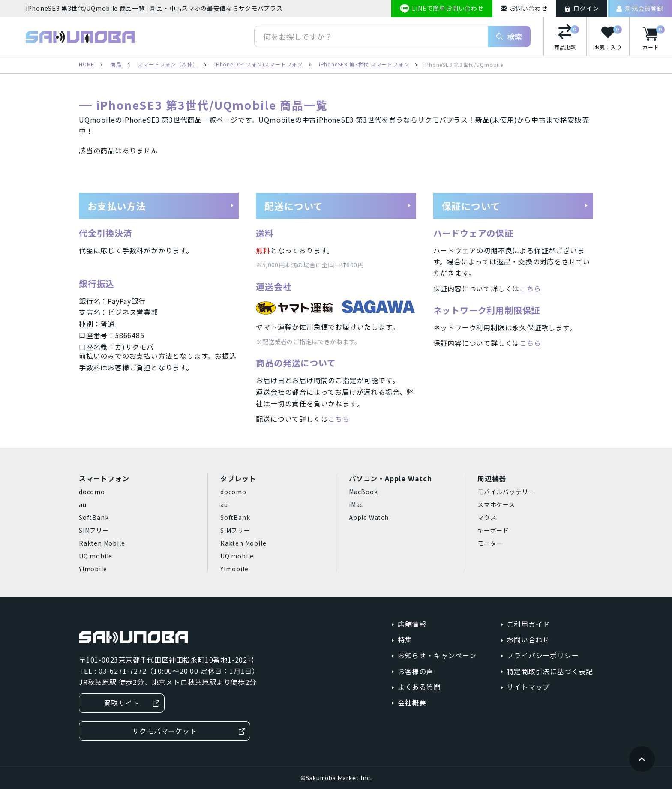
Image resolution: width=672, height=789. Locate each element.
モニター (490, 543)
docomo (92, 492)
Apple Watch (369, 517)
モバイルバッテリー (506, 492)
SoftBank (94, 517)
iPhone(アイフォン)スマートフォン (258, 65)
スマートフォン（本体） (168, 65)
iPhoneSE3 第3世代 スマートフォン (364, 65)
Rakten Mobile (102, 543)
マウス (487, 517)
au (83, 504)
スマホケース (496, 504)
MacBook (363, 492)
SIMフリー (94, 530)
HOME (87, 65)
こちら (339, 419)
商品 (116, 65)
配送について (338, 206)
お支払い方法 (161, 206)
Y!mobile (93, 569)
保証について (515, 206)
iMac (356, 504)
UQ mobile (96, 556)
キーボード (493, 530)
